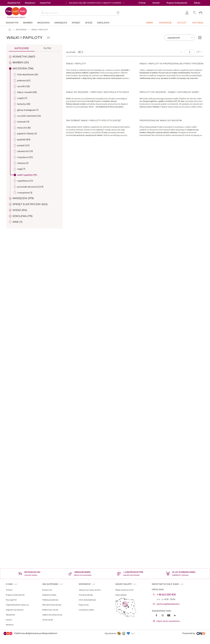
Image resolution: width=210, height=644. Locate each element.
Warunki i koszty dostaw (53, 605)
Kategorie (22, 48)
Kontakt (156, 3)
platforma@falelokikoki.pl (168, 604)
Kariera (9, 620)
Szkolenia (103, 23)
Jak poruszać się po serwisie (91, 590)
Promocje (165, 23)
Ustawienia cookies (88, 610)
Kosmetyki (12, 23)
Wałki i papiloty (40, 30)
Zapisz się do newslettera (168, 621)
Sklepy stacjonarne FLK (126, 590)
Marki (150, 23)
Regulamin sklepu (50, 595)
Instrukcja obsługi (87, 595)
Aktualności (11, 615)
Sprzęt (76, 23)
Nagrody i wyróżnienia (16, 610)
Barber (28, 23)
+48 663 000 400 (166, 594)
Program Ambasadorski (177, 3)
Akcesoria (43, 23)
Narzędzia (61, 23)
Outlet (182, 23)
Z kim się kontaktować (89, 600)
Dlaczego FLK (12, 600)
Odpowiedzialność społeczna (19, 605)
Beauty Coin (48, 590)
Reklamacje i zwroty (51, 610)
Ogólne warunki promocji (54, 615)
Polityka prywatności (52, 600)
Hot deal (198, 23)
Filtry (47, 48)
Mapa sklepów (122, 595)
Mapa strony (84, 605)
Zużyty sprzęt (48, 620)
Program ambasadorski (16, 595)
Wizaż (89, 23)
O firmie (142, 3)
